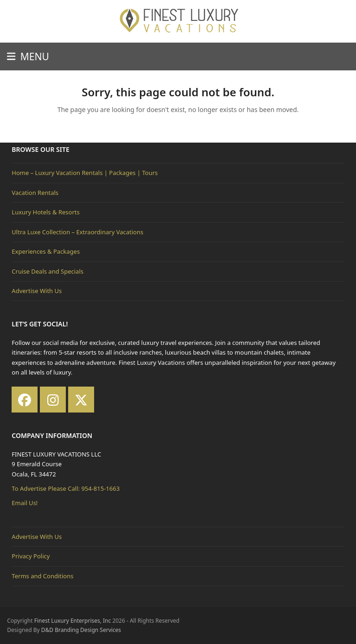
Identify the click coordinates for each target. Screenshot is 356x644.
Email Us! (25, 503)
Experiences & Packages (46, 251)
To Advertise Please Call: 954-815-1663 (66, 488)
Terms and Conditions (42, 576)
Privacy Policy (31, 556)
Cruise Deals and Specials (48, 271)
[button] (28, 56)
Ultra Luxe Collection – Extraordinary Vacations (77, 232)
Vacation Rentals (35, 193)
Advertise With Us (37, 291)
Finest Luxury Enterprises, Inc (73, 621)
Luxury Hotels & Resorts (45, 212)
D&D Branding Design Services (81, 630)
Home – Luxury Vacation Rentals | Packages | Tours (85, 173)
